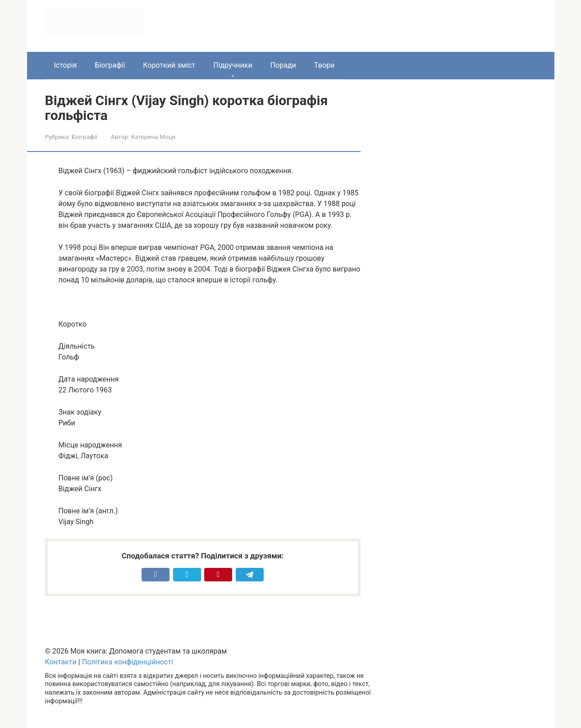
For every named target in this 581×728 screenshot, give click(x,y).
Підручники (233, 65)
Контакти (61, 662)
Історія (66, 65)
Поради (283, 65)
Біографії (110, 65)
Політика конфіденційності (128, 662)
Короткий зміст (169, 65)
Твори (324, 65)
